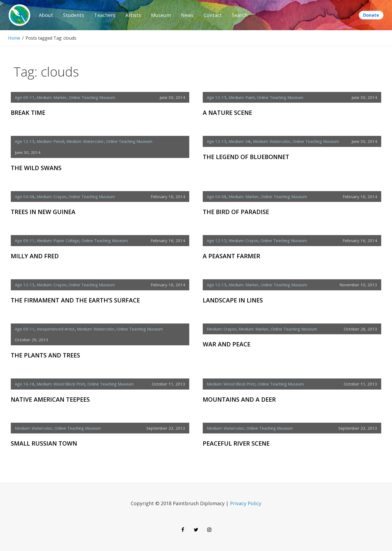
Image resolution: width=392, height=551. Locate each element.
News (187, 15)
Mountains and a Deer (239, 399)
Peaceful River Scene (236, 443)
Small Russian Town (44, 443)
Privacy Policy (246, 503)
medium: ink (240, 141)
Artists (133, 15)
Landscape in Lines (233, 300)
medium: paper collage (58, 240)
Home (14, 38)
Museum (161, 15)
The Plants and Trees (45, 355)
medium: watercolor (85, 141)
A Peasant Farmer (231, 256)
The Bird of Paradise (236, 212)
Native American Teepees (50, 399)
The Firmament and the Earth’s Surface (75, 300)
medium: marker (52, 97)
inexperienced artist (56, 329)
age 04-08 (25, 197)
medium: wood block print (61, 384)
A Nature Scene (227, 112)
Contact (213, 15)
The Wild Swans (36, 168)
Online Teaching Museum (92, 97)
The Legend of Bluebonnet (246, 157)
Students (74, 15)
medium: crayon (51, 197)
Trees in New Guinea (43, 212)
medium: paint (242, 97)
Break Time (28, 112)
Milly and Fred (35, 256)
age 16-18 (25, 384)
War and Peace (227, 344)
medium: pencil (50, 141)
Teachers (105, 15)
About (46, 15)
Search (240, 15)
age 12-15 (217, 97)
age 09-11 (25, 97)
